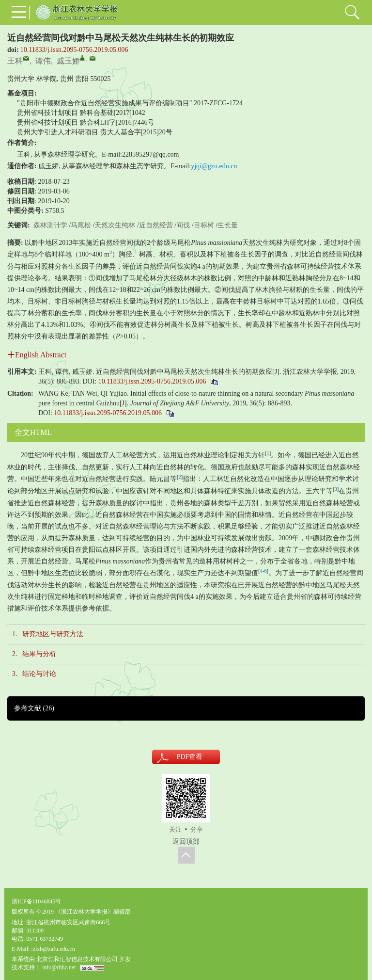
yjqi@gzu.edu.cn (214, 166)
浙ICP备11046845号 (36, 901)
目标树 (204, 225)
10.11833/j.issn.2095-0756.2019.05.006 (74, 50)
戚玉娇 (68, 61)
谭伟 (43, 61)
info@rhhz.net (59, 967)
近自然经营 (156, 225)
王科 (15, 61)
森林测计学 (50, 225)
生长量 (228, 225)
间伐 (183, 225)
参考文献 (34, 708)
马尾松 (81, 225)
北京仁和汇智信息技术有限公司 (77, 959)
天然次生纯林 (115, 225)
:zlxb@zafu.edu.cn (53, 949)
